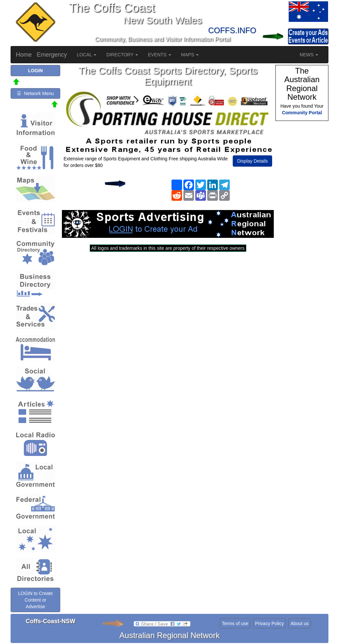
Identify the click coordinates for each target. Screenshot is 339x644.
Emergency (52, 55)
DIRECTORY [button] (122, 55)
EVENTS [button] (160, 55)
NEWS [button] (309, 55)
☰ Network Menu (35, 93)
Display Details (252, 161)
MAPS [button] (190, 55)
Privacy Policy (269, 623)
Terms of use (235, 623)
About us (299, 623)
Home (24, 55)
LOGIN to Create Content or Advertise (35, 600)
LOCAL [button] (87, 55)
